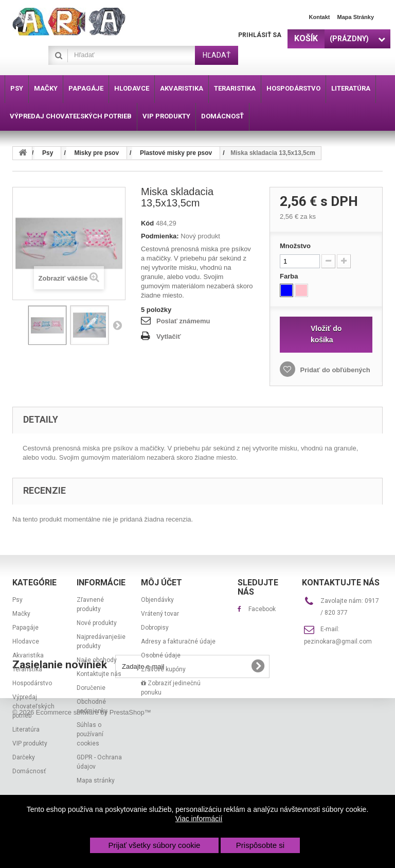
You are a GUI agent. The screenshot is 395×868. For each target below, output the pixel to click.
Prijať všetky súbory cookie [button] (154, 845)
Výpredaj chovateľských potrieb (33, 706)
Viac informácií (199, 819)
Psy (17, 600)
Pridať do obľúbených (334, 370)
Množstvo (295, 246)
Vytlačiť (169, 336)
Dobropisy (155, 628)
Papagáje (25, 628)
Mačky (21, 614)
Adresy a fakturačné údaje (178, 641)
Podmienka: (160, 236)
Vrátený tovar (160, 614)
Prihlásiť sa (260, 35)
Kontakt (320, 17)
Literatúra (26, 730)
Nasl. (117, 325)
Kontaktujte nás (99, 674)
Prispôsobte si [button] (260, 845)
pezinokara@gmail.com (338, 641)
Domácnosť (29, 771)
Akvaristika (28, 655)
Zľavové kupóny (163, 669)
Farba (290, 276)
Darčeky (24, 757)
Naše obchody (97, 660)
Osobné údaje (161, 655)
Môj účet (161, 583)
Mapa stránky (355, 17)
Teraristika (27, 669)
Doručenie (91, 688)
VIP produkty (30, 743)
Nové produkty (97, 623)
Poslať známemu (183, 321)
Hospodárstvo (32, 683)
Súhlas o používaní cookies (90, 734)
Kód (147, 223)
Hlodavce (26, 641)
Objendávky (157, 600)
